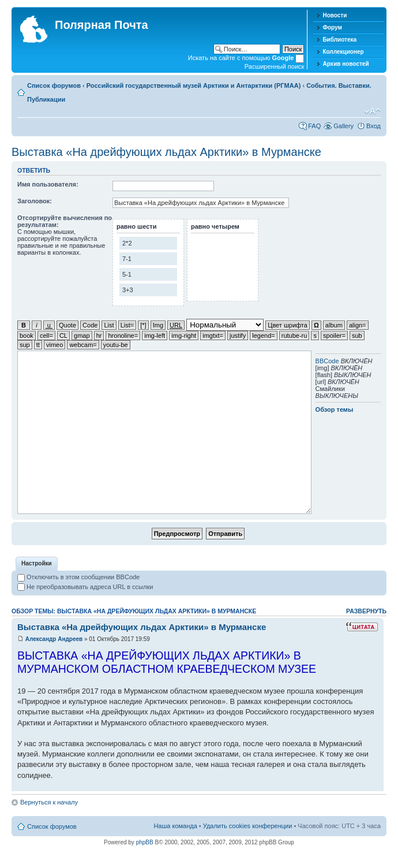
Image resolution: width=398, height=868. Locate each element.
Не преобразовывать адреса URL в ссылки (85, 587)
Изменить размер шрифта (372, 111)
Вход (373, 126)
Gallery (343, 126)
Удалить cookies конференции (248, 826)
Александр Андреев (54, 639)
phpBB (145, 842)
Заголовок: (35, 201)
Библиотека (339, 40)
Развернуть (366, 611)
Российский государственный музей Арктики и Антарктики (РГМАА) (194, 85)
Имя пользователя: (48, 184)
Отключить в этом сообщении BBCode (78, 577)
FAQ (314, 126)
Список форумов (54, 85)
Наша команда (175, 826)
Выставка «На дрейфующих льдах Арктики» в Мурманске (166, 152)
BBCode (327, 361)
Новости (335, 15)
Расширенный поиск (275, 66)
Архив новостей (346, 64)
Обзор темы (335, 409)
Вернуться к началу (49, 802)
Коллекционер (343, 52)
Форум (332, 27)
